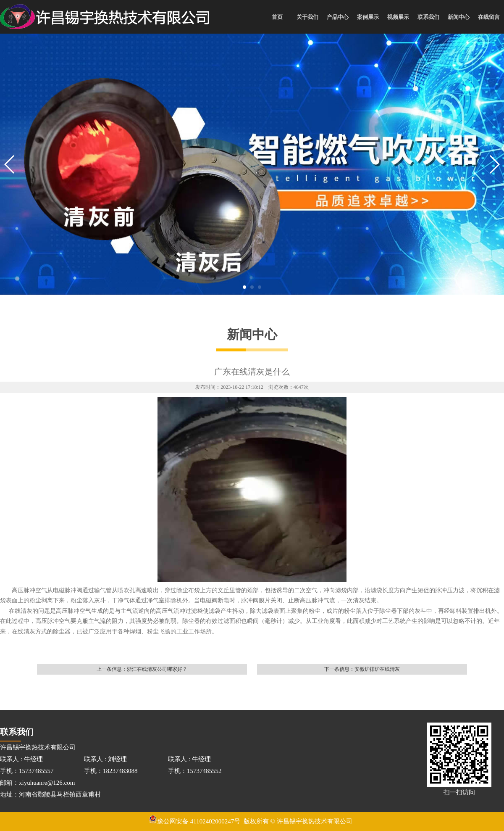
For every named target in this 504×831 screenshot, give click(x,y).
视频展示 (398, 17)
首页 (277, 17)
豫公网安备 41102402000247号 (194, 821)
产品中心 (338, 17)
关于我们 (307, 17)
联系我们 (428, 17)
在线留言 (489, 17)
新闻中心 (459, 17)
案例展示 (368, 17)
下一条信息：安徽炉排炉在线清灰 (362, 669)
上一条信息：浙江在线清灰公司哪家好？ (142, 669)
